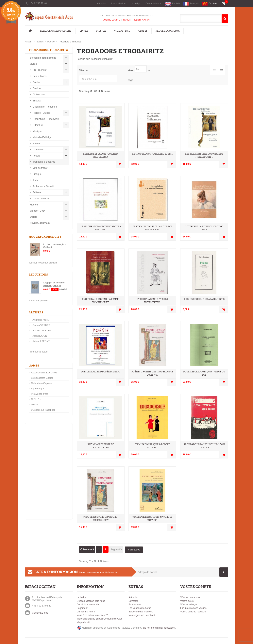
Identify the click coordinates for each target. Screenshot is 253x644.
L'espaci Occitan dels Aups (91, 601)
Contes (36, 82)
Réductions (38, 275)
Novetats (133, 601)
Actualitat (101, 4)
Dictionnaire (39, 95)
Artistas (36, 313)
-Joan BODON (39, 336)
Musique (37, 131)
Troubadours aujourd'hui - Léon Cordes (204, 446)
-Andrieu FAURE (40, 320)
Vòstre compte (112, 20)
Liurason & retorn (86, 612)
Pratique (37, 174)
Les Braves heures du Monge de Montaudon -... (204, 155)
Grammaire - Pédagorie (45, 107)
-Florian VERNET (41, 325)
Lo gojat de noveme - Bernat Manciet (54, 284)
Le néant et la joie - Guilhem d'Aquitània (101, 155)
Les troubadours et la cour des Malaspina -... (152, 228)
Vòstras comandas (190, 597)
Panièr (127, 20)
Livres (84, 31)
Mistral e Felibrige (42, 137)
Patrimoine (38, 150)
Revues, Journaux (168, 31)
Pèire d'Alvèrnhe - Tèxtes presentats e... (152, 301)
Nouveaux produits (45, 237)
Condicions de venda (88, 605)
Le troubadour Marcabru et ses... (152, 154)
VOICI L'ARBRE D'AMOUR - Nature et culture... (152, 519)
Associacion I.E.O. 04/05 (44, 373)
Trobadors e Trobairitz (44, 186)
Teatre (36, 180)
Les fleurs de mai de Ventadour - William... (101, 228)
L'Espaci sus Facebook (43, 410)
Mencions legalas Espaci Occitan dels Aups (100, 619)
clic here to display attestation (159, 628)
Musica (101, 31)
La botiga (135, 4)
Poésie (51, 42)
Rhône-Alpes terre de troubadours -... (101, 446)
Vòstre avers (187, 601)
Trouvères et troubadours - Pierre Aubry (101, 519)
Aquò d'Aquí (37, 389)
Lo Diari (35, 405)
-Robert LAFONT (40, 341)
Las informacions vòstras (193, 608)
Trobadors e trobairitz (44, 162)
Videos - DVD (122, 31)
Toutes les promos (38, 301)
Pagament (82, 608)
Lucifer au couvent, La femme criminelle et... (101, 301)
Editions (37, 192)
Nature (36, 143)
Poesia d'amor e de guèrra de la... (101, 372)
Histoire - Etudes (41, 113)
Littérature (38, 125)
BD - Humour (39, 70)
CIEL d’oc (36, 399)
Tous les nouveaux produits (43, 263)
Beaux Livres (39, 76)
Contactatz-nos (153, 4)
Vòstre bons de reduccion (194, 612)
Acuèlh (29, 42)
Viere (131, 70)
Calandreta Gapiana (42, 383)
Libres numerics (41, 199)
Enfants (36, 101)
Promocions (135, 605)
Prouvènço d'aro (40, 394)
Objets (143, 31)
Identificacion (142, 20)
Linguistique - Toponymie (45, 119)
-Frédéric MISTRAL (42, 331)
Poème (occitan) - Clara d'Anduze (204, 299)
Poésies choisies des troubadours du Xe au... (152, 373)
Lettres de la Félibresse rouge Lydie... (204, 228)
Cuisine (36, 88)
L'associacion (118, 4)
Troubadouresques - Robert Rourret (152, 446)
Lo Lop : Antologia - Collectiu (54, 246)
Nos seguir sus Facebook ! (143, 615)
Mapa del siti (83, 622)
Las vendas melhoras (140, 608)
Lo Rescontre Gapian (42, 378)
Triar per (84, 70)
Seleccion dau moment (56, 31)
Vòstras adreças (189, 605)
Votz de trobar (40, 168)
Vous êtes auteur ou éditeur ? (92, 615)
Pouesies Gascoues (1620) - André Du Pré (204, 373)
